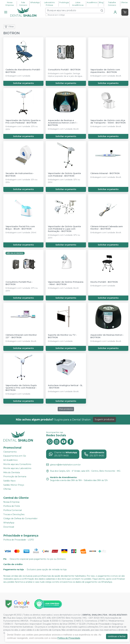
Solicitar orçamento (23, 83)
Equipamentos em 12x (15, 456)
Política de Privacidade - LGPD (19, 540)
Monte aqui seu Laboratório (17, 468)
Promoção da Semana (15, 477)
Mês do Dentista (12, 472)
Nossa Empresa (10, 4)
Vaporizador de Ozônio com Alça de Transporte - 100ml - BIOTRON (108, 122)
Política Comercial (13, 510)
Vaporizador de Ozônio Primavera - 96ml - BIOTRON (66, 283)
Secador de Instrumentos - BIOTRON (20, 175)
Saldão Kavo (9, 481)
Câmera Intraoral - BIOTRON (105, 173)
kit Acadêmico (11, 460)
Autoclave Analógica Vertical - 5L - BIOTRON (65, 387)
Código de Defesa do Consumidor (20, 518)
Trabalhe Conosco (112, 4)
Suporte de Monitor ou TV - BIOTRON (62, 336)
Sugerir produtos (104, 419)
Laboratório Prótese (49, 4)
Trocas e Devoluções (14, 514)
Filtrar (9, 27)
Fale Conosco (23, 4)
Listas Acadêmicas (78, 4)
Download (9, 527)
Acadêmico (92, 2)
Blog (101, 2)
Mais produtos (66, 409)
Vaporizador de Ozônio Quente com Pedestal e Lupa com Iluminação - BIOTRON (64, 229)
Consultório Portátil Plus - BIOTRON (19, 283)
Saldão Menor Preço (14, 485)
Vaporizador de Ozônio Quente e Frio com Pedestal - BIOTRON (23, 122)
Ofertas (124, 2)
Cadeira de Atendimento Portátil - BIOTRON (23, 71)
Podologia (64, 2)
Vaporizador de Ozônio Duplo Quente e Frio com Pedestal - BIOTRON (21, 388)
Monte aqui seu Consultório (17, 464)
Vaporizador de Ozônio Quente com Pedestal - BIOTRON (64, 175)
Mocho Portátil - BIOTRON (104, 282)
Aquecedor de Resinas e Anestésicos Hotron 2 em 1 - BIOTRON (63, 123)
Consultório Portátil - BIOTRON (64, 70)
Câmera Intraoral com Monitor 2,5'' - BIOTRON (21, 336)
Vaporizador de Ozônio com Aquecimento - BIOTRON (105, 71)
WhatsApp (35, 2)
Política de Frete (12, 506)
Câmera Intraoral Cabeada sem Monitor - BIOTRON (107, 228)
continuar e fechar (117, 636)
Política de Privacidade (69, 638)
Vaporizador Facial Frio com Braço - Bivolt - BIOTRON (20, 228)
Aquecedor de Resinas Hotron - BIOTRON (107, 336)
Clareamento (10, 452)
